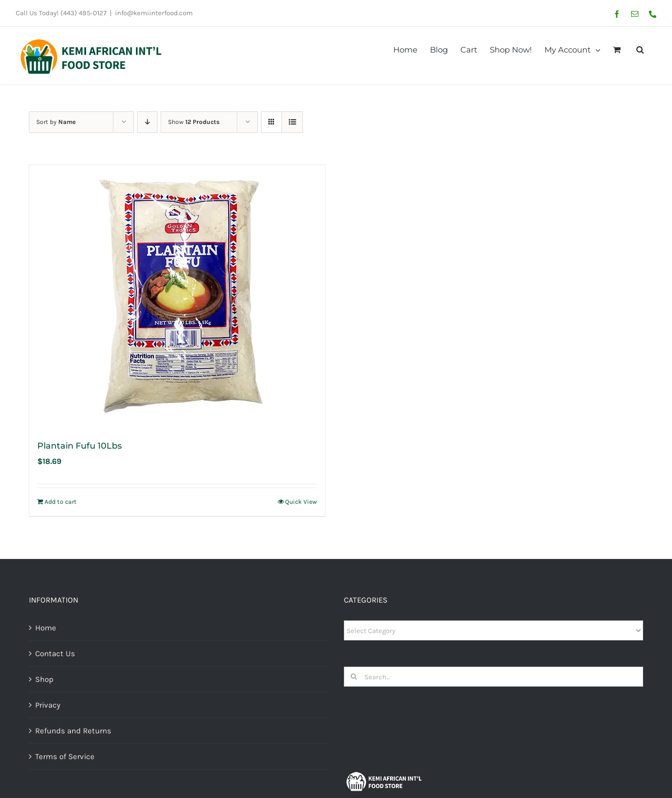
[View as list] (292, 122)
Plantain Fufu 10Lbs (80, 446)
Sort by (56, 122)
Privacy (48, 705)
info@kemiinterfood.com (154, 13)
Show (194, 122)
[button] (640, 49)
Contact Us (55, 654)
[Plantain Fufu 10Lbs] (177, 296)
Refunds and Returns (73, 731)
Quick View (301, 502)
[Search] (354, 677)
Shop (44, 679)
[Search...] (493, 677)
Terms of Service (65, 756)
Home (46, 628)
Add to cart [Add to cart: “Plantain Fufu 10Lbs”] (61, 502)
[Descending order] (147, 122)
